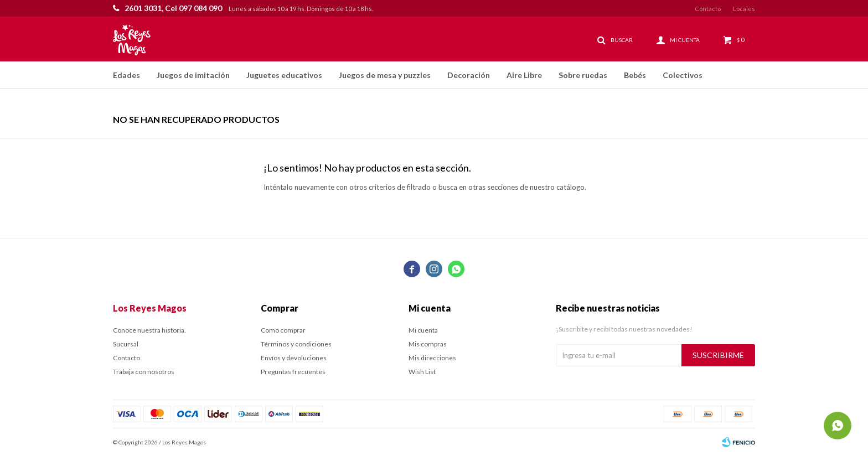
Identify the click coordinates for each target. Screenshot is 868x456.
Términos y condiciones (296, 344)
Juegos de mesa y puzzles (385, 75)
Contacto (708, 9)
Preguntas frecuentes (293, 372)
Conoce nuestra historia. (149, 330)
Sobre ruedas (583, 75)
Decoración (469, 75)
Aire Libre (524, 75)
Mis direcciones (432, 358)
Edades (126, 75)
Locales (744, 9)
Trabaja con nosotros (144, 372)
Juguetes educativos (284, 75)
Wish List (422, 372)
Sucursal (126, 344)
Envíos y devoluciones (294, 358)
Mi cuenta (423, 330)
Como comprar (283, 330)
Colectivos (683, 75)
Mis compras (428, 344)
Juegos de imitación (193, 75)
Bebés (635, 75)
